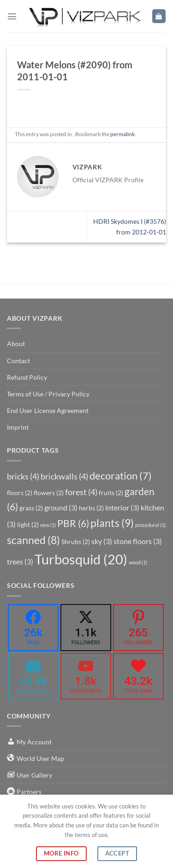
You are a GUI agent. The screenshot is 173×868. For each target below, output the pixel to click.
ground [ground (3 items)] (61, 507)
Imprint (18, 427)
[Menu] (12, 16)
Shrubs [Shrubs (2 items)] (76, 542)
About (16, 344)
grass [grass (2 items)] (31, 508)
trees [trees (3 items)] (20, 561)
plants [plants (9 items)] (112, 523)
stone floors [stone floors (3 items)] (138, 541)
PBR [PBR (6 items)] (73, 523)
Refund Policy (27, 377)
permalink (122, 134)
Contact (18, 361)
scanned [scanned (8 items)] (33, 540)
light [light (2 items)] (28, 524)
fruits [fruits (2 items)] (111, 493)
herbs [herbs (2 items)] (91, 508)
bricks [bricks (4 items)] (23, 476)
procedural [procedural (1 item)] (150, 525)
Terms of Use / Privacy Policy (48, 394)
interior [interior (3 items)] (122, 507)
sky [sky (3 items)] (102, 541)
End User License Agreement (48, 410)
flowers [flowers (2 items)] (49, 493)
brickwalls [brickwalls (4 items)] (64, 476)
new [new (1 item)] (48, 525)
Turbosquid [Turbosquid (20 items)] (81, 559)
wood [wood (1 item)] (138, 562)
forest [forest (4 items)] (81, 492)
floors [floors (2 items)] (20, 493)
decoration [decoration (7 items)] (121, 476)
